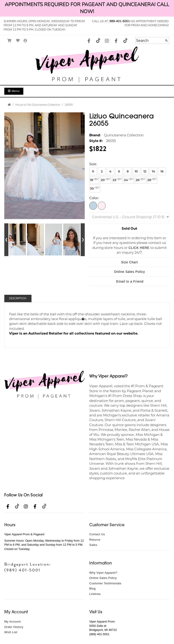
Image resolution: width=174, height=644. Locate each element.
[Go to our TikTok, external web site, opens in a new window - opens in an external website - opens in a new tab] (98, 40)
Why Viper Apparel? (103, 573)
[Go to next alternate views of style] (83, 240)
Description (18, 298)
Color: (94, 198)
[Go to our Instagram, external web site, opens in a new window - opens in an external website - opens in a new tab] (107, 41)
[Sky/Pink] (102, 205)
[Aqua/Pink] (93, 205)
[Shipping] (129, 217)
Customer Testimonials (105, 583)
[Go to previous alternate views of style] (6, 240)
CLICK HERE (139, 248)
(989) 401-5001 (22, 570)
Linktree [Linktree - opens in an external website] (95, 594)
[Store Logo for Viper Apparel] (87, 65)
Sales (93, 545)
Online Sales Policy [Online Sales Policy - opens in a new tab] (129, 272)
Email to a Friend (130, 281)
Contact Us (97, 534)
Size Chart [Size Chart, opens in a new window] (130, 262)
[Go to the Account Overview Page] (25, 41)
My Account (12, 622)
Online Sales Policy (103, 578)
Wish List (11, 632)
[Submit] (166, 40)
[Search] (152, 40)
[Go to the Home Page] (9, 105)
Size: (93, 164)
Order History (14, 627)
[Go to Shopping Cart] (9, 41)
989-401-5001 (120, 21)
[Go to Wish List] (18, 41)
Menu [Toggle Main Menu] (14, 91)
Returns (95, 540)
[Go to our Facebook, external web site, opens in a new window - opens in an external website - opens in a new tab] (89, 41)
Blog (92, 589)
